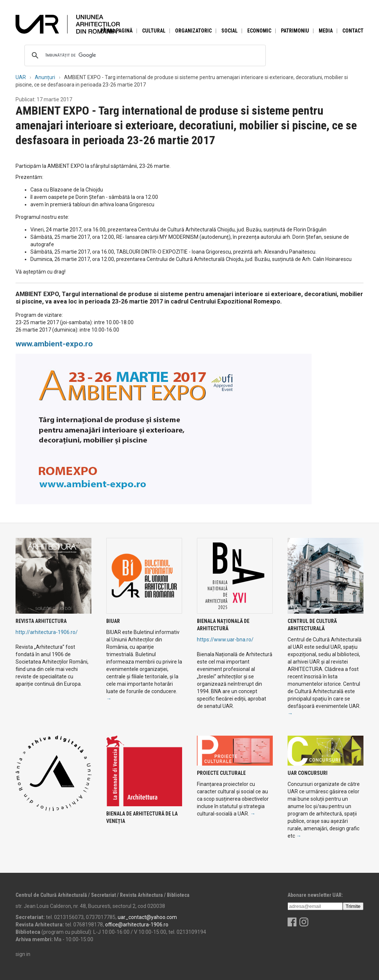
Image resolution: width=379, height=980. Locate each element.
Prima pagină (116, 31)
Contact (353, 31)
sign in (23, 954)
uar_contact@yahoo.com (147, 917)
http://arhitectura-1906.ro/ (47, 632)
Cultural (154, 31)
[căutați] (144, 55)
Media (326, 31)
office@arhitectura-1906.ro (137, 925)
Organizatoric (193, 31)
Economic (259, 31)
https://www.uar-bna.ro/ (225, 640)
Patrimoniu (295, 31)
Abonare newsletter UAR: (315, 895)
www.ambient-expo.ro (54, 344)
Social (229, 31)
